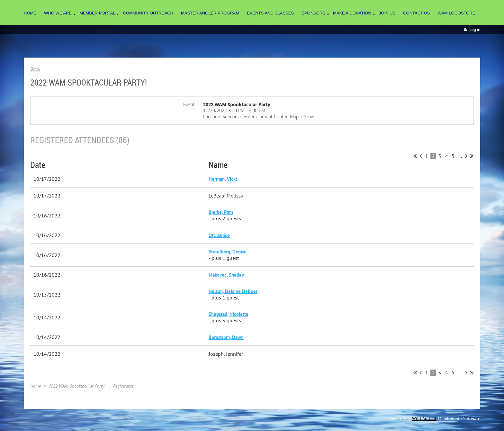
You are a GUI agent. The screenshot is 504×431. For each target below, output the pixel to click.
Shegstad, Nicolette (229, 314)
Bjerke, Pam (221, 212)
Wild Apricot (424, 418)
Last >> (472, 156)
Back (35, 69)
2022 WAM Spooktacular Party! (77, 386)
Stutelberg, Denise (228, 252)
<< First (415, 156)
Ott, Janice (219, 235)
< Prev (421, 156)
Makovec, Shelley (226, 275)
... (460, 156)
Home (36, 386)
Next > (466, 156)
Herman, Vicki (223, 179)
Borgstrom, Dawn (226, 337)
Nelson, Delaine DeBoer (233, 291)
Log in (475, 29)
